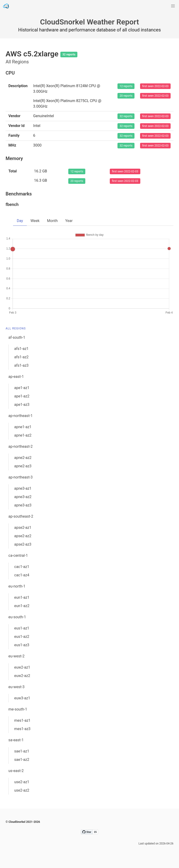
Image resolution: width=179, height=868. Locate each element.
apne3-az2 (23, 497)
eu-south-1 (17, 617)
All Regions (16, 328)
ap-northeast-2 (21, 446)
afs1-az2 (21, 357)
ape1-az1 (22, 388)
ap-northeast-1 (21, 416)
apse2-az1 (23, 528)
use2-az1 (22, 782)
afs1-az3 (21, 365)
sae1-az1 (22, 751)
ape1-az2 (22, 396)
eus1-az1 (22, 628)
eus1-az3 (22, 645)
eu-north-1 (17, 586)
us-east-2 (16, 771)
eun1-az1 (22, 597)
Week (35, 221)
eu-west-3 (16, 687)
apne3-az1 (23, 488)
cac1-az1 (22, 567)
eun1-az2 (22, 606)
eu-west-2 (16, 656)
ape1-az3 (22, 405)
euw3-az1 (22, 698)
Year (69, 221)
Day (20, 221)
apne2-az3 (23, 466)
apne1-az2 (23, 435)
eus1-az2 (22, 637)
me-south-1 (18, 709)
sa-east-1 (16, 740)
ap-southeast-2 (21, 516)
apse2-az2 (23, 536)
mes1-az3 (22, 729)
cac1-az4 (22, 575)
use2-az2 (22, 790)
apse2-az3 (23, 544)
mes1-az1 (22, 720)
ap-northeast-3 (21, 477)
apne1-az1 (23, 427)
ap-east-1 (16, 377)
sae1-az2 (22, 760)
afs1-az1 (21, 349)
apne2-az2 (23, 458)
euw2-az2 (22, 676)
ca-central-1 (18, 555)
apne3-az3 (23, 505)
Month (52, 221)
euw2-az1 (22, 667)
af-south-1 (17, 337)
